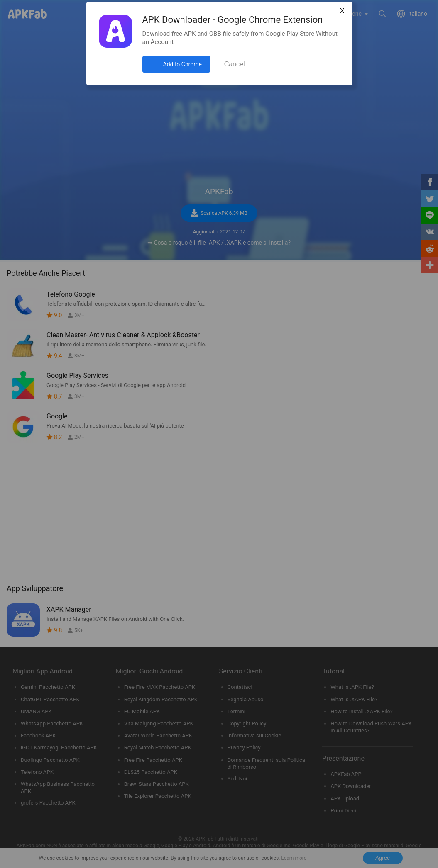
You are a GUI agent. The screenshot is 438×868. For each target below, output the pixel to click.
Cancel (235, 64)
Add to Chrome (182, 64)
